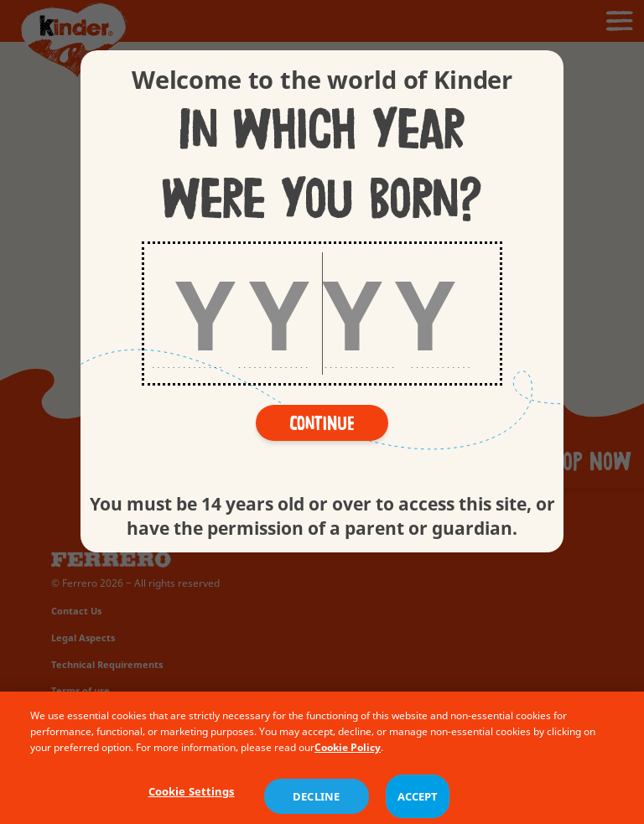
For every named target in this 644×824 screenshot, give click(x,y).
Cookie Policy (348, 762)
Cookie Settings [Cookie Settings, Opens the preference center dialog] (192, 806)
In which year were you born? (322, 166)
